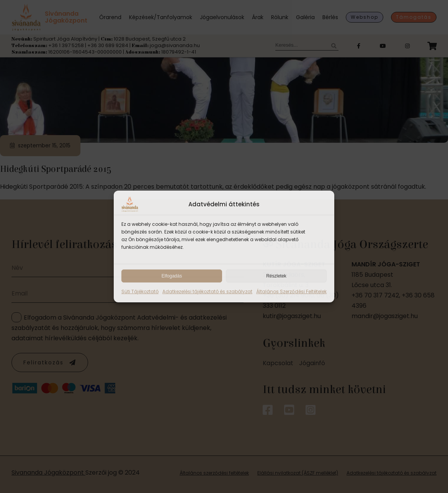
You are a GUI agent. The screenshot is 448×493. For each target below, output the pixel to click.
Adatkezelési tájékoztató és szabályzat (207, 291)
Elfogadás (172, 276)
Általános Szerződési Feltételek (291, 291)
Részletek (276, 276)
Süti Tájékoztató (140, 291)
